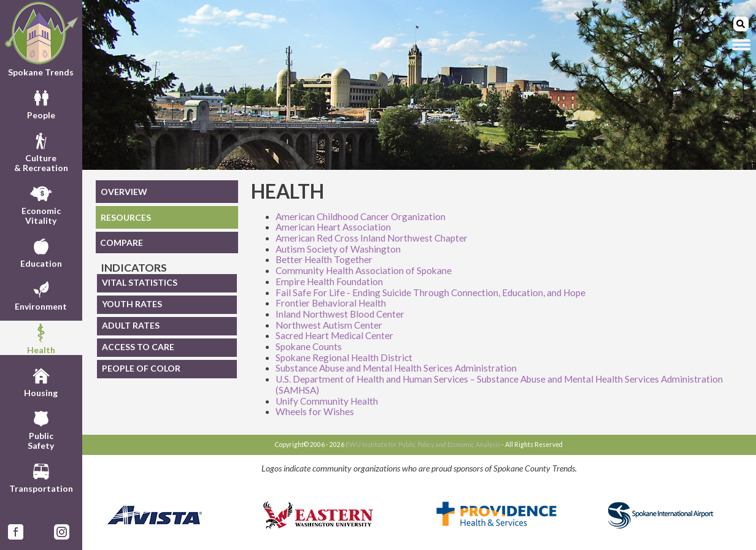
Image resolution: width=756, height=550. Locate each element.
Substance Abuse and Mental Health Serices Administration (396, 368)
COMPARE (121, 243)
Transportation (41, 476)
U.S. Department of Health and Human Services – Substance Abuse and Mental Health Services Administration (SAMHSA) (499, 384)
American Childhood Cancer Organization (361, 216)
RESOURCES (126, 217)
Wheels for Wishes (315, 411)
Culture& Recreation (41, 151)
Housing (41, 381)
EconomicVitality (41, 204)
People (41, 103)
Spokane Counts (309, 346)
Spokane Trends (41, 39)
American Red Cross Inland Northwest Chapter (372, 238)
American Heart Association (333, 227)
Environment (41, 294)
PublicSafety (41, 429)
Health (41, 338)
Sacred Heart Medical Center (334, 335)
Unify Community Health (327, 401)
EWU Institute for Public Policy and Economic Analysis (423, 445)
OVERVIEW (124, 192)
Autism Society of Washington (338, 249)
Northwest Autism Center (329, 325)
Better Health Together (324, 259)
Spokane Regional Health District (344, 357)
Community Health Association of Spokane (364, 270)
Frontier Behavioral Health (331, 303)
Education (41, 251)
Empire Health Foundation (329, 281)
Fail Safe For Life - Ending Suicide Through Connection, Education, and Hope (430, 292)
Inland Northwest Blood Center (340, 314)
